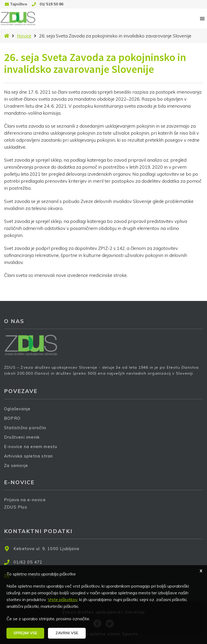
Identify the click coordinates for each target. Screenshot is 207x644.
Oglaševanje (17, 409)
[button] (25, 633)
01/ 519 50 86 (51, 4)
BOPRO (12, 418)
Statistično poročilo (25, 428)
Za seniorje (16, 465)
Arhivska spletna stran (28, 456)
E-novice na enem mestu (31, 447)
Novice (24, 36)
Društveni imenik (22, 437)
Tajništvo (19, 4)
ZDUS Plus (18, 511)
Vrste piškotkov (63, 599)
